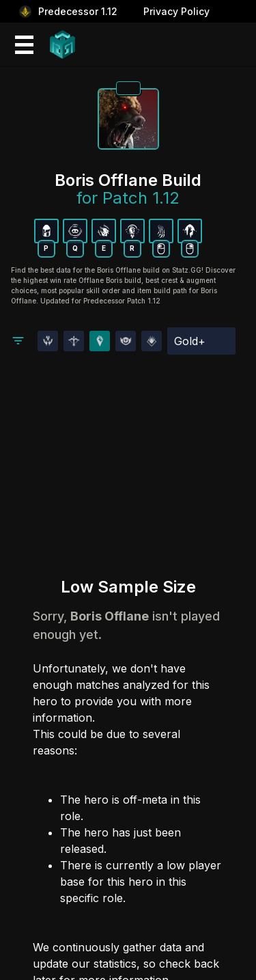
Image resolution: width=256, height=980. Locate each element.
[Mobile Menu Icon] (23, 45)
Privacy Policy (176, 11)
